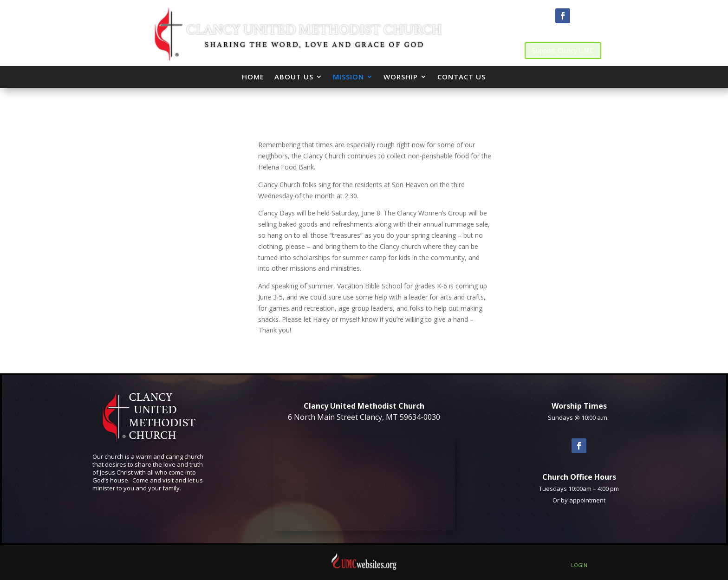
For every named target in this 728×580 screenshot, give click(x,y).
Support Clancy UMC (563, 50)
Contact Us (461, 77)
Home (253, 77)
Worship (401, 77)
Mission (348, 77)
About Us (294, 77)
